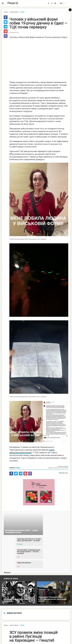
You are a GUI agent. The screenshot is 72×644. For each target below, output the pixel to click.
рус (64, 3)
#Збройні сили (63, 473)
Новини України (14, 12)
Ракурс (18, 468)
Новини (6, 12)
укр (61, 3)
